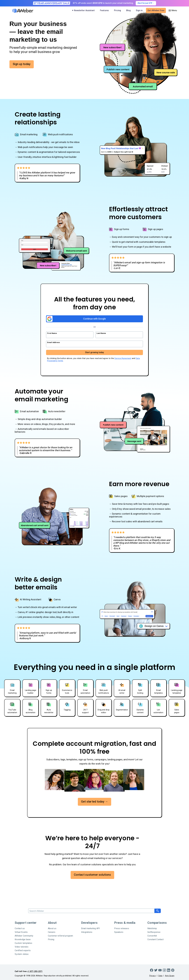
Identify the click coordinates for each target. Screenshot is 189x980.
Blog (128, 10)
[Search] (91, 911)
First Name (52, 333)
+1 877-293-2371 (35, 971)
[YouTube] (160, 970)
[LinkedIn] (169, 970)
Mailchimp (152, 928)
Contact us (20, 928)
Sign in (139, 10)
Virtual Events (21, 932)
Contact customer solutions (92, 875)
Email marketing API (91, 928)
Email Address (53, 342)
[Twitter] (156, 970)
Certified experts (23, 951)
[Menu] (173, 10)
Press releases (122, 928)
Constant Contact (155, 939)
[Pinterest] (173, 970)
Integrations (87, 932)
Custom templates (23, 943)
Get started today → (95, 802)
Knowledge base (23, 939)
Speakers (119, 932)
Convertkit (152, 936)
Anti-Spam (170, 976)
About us (52, 928)
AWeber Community (24, 936)
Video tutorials (22, 947)
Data (160, 976)
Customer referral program (60, 936)
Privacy (153, 976)
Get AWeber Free (156, 10)
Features (104, 10)
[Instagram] (164, 970)
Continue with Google (76, 319)
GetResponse (154, 932)
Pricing (118, 10)
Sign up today (22, 64)
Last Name (101, 333)
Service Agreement (123, 358)
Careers (52, 932)
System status (22, 954)
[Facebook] (152, 970)
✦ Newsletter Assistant (83, 10)
